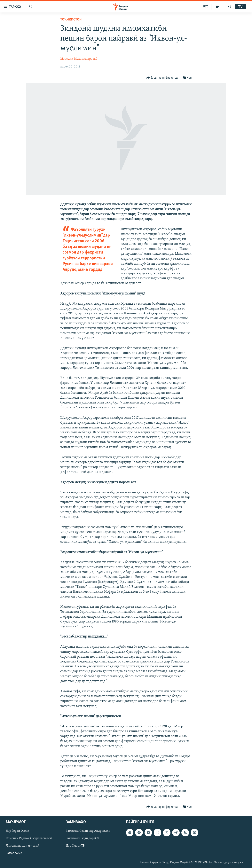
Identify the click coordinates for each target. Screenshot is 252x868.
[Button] (162, 78)
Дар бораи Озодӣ (18, 831)
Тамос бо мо (14, 853)
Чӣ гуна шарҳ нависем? (22, 846)
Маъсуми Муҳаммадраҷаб (79, 59)
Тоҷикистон (71, 20)
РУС (206, 7)
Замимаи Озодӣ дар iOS (83, 839)
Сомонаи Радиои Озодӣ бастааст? (29, 839)
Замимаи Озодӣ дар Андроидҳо (88, 831)
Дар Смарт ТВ (75, 846)
